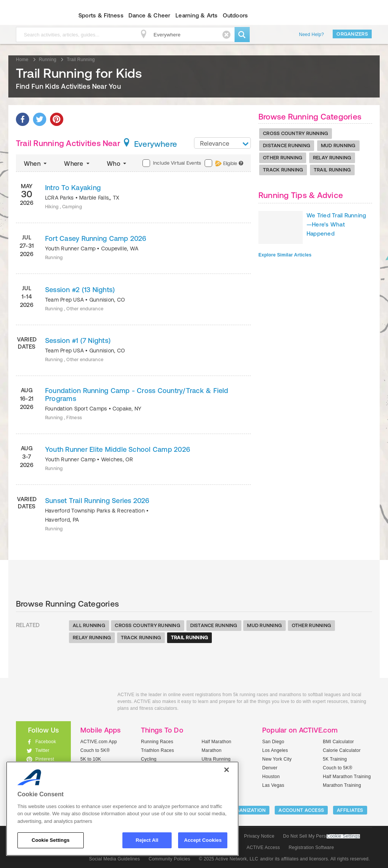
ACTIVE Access (263, 848)
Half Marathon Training (347, 777)
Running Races (157, 742)
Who (117, 164)
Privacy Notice (259, 836)
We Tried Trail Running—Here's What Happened (336, 224)
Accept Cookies (203, 840)
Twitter (42, 750)
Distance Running (287, 145)
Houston (271, 777)
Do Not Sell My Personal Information (321, 836)
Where (77, 164)
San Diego (273, 742)
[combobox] (222, 143)
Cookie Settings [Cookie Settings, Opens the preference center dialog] (50, 840)
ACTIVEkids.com (37, 16)
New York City (277, 759)
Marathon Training (342, 785)
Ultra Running (216, 759)
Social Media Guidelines (114, 859)
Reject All (147, 840)
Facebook (46, 742)
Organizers (352, 34)
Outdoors (235, 15)
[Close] (227, 770)
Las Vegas (273, 785)
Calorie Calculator (342, 750)
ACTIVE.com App (99, 742)
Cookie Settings (343, 836)
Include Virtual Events (172, 163)
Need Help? (311, 35)
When (36, 164)
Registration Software (311, 848)
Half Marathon (217, 742)
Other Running (283, 158)
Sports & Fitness (101, 15)
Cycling (149, 759)
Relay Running (332, 158)
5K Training (335, 759)
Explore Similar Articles (285, 255)
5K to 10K (91, 759)
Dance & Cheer (149, 15)
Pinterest (45, 759)
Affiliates (350, 810)
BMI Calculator (338, 742)
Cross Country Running (296, 133)
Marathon (212, 750)
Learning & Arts (197, 15)
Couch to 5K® (95, 750)
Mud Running (338, 145)
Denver (270, 768)
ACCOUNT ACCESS (301, 810)
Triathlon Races (157, 750)
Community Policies (169, 859)
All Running (89, 625)
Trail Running (332, 170)
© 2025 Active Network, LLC (229, 859)
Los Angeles (275, 750)
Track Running (283, 170)
